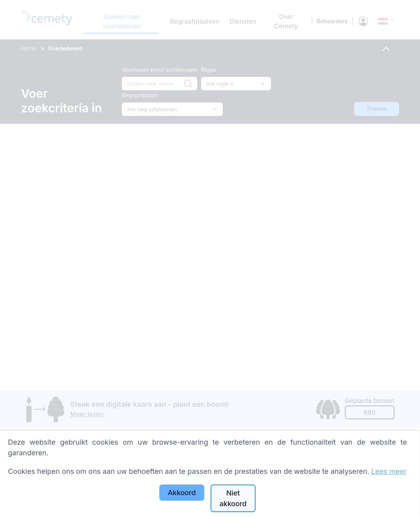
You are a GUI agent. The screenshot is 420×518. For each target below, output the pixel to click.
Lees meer (389, 471)
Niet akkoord (233, 498)
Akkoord (182, 493)
